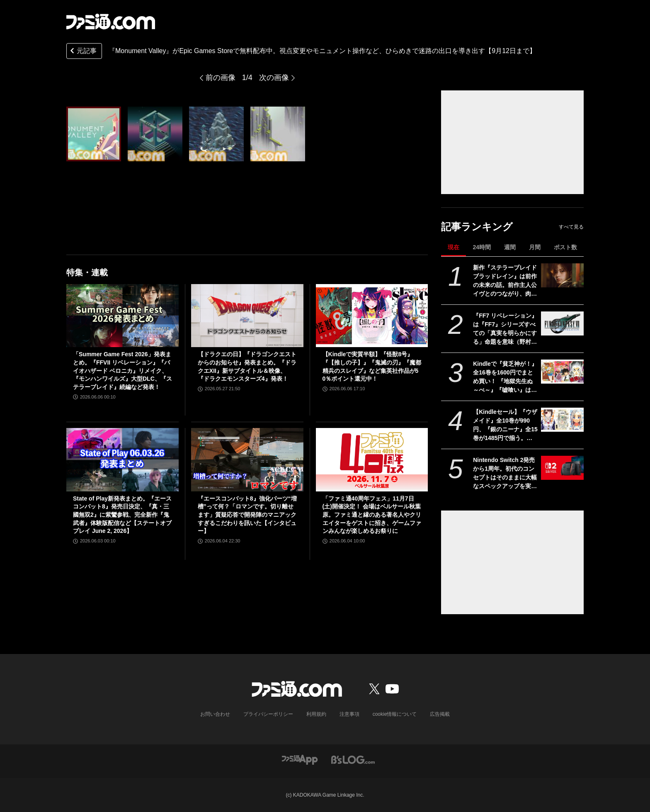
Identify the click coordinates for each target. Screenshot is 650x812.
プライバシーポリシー (268, 714)
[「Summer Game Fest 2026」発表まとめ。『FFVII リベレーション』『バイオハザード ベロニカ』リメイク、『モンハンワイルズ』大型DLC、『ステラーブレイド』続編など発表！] (122, 316)
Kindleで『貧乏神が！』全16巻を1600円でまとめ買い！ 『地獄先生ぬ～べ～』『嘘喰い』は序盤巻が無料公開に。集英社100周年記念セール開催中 (505, 377)
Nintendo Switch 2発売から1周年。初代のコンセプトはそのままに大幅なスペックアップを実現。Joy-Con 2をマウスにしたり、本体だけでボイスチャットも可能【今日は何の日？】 (505, 474)
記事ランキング (477, 227)
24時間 (482, 247)
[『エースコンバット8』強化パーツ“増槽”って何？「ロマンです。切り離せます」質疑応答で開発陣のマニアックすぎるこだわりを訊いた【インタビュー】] (247, 459)
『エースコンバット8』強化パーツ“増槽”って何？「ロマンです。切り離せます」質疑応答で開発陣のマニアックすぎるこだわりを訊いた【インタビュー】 (247, 515)
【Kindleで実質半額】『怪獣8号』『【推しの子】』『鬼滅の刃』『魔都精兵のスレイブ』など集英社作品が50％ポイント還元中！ (372, 366)
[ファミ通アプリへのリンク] (300, 759)
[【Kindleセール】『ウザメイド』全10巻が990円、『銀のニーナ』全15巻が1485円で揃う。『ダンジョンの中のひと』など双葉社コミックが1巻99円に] (562, 420)
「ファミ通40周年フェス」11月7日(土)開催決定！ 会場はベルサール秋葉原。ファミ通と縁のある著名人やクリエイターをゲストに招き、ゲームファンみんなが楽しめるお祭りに (372, 515)
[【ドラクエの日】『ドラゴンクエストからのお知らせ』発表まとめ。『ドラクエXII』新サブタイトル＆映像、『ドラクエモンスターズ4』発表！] (247, 316)
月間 (535, 247)
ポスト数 (565, 247)
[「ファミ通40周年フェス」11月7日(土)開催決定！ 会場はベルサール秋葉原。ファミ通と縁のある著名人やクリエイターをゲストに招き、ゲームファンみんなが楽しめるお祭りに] (372, 459)
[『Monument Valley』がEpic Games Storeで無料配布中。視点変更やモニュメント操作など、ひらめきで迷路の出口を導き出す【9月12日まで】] (94, 134)
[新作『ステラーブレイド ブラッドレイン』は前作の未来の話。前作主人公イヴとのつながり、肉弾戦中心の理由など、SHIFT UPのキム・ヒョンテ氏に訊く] (562, 275)
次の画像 (274, 78)
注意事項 (349, 714)
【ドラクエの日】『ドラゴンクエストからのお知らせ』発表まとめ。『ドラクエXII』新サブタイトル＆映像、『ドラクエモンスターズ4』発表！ (247, 366)
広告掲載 (440, 714)
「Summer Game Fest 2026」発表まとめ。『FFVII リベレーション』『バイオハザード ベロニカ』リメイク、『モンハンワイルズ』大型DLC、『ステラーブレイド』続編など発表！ (122, 370)
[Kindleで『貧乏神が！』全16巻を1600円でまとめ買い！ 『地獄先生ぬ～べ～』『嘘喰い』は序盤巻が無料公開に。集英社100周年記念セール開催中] (562, 372)
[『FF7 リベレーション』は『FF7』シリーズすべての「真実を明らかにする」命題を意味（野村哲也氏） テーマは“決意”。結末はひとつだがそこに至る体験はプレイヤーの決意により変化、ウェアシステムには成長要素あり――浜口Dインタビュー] (562, 323)
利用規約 (316, 714)
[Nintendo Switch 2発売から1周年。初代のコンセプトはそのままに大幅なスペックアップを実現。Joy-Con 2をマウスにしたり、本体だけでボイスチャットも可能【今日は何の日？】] (562, 468)
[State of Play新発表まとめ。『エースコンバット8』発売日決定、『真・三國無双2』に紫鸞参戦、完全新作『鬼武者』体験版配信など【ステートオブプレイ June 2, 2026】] (122, 459)
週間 (510, 247)
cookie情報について (395, 714)
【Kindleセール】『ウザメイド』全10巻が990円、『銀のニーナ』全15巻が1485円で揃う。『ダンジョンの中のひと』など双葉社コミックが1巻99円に (505, 425)
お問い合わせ (215, 714)
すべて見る (571, 227)
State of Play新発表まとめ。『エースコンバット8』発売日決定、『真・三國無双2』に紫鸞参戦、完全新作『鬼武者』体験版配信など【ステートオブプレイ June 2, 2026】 (122, 515)
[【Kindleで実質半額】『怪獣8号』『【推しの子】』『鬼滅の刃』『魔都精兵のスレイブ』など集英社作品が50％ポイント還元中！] (372, 316)
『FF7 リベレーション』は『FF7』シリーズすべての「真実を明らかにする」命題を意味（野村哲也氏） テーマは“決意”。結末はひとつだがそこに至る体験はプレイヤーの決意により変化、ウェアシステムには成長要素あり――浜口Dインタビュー (505, 329)
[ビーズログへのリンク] (353, 759)
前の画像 (221, 78)
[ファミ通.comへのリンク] (111, 22)
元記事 (82, 52)
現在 (454, 247)
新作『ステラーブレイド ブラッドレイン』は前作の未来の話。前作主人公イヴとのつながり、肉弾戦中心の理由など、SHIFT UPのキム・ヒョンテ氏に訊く (505, 281)
